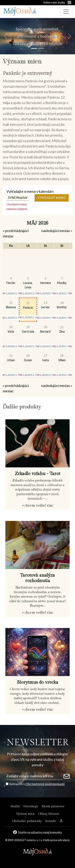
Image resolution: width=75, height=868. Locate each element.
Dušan (28, 358)
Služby (15, 806)
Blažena (11, 305)
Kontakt (51, 821)
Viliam (62, 358)
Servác (45, 305)
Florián (11, 281)
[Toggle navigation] (66, 12)
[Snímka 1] (34, 48)
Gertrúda (28, 329)
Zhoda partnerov (53, 806)
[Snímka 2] (41, 48)
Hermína (45, 281)
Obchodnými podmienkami (45, 784)
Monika (62, 281)
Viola (11, 329)
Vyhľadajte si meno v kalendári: (30, 191)
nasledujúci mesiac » (57, 231)
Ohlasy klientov (49, 814)
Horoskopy (31, 806)
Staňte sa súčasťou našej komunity (40, 832)
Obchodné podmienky (27, 821)
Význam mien (25, 814)
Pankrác (28, 305)
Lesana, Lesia (28, 283)
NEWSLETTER (37, 743)
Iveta (45, 358)
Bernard (45, 329)
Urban (11, 358)
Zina (62, 329)
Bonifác (62, 305)
